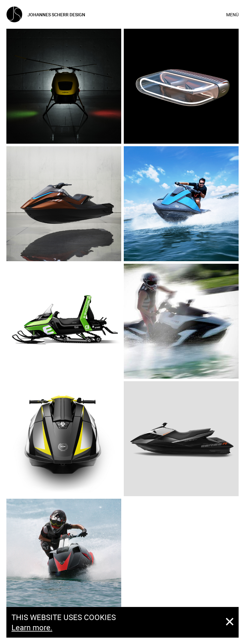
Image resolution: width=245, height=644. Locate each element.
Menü (232, 15)
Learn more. (32, 627)
